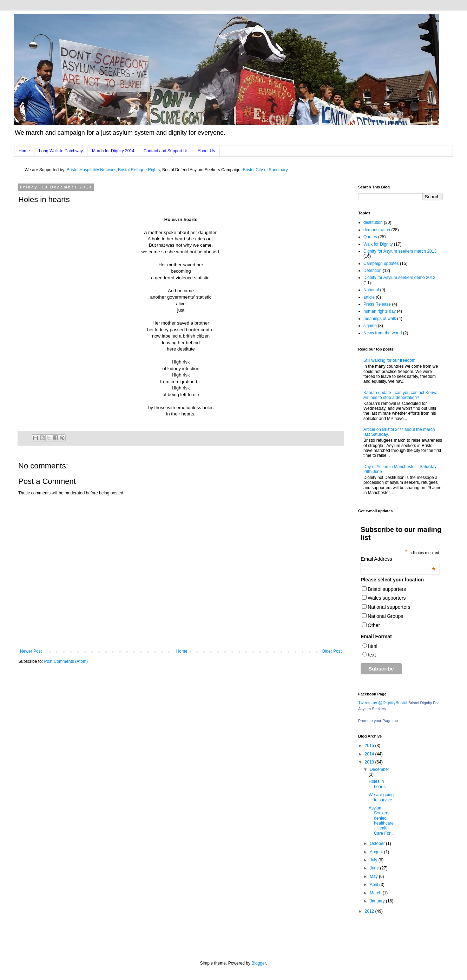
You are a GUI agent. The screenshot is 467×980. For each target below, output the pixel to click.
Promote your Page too (378, 721)
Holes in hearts (377, 784)
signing (370, 326)
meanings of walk (380, 319)
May (374, 876)
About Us (206, 151)
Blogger (259, 963)
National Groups (385, 616)
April (374, 885)
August (377, 852)
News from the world (383, 333)
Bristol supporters (387, 589)
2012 (370, 911)
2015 (370, 746)
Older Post (332, 651)
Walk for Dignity (378, 244)
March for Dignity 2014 (113, 151)
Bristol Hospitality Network (91, 170)
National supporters (389, 607)
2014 (370, 754)
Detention (372, 271)
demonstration (377, 230)
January (378, 901)
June (375, 868)
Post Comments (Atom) (66, 661)
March (376, 893)
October (378, 844)
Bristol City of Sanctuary (265, 170)
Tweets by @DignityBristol (383, 703)
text (372, 655)
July (374, 860)
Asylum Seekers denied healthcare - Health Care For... (381, 821)
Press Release (377, 304)
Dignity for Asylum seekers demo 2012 (399, 278)
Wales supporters (387, 598)
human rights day (380, 311)
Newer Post (31, 651)
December (379, 769)
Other (374, 625)
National (371, 290)
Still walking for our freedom (389, 360)
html (373, 646)
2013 (370, 762)
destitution (373, 222)
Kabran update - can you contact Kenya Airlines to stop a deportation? (400, 395)
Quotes (370, 237)
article (369, 297)
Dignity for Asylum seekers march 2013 (400, 251)
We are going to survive (381, 797)
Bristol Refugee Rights (139, 170)
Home (24, 151)
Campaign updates (381, 264)
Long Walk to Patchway (61, 151)
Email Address (398, 559)
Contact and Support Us (166, 151)
